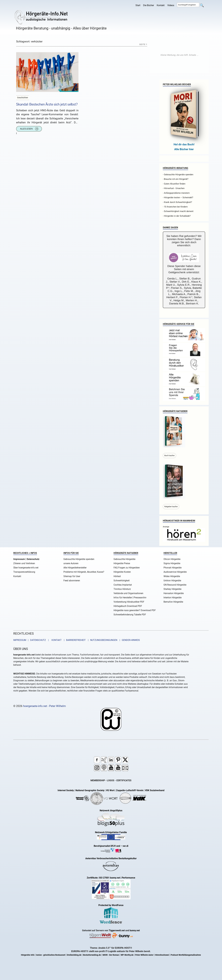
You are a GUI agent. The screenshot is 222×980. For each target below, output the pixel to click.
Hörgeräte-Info (28, 955)
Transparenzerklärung (24, 572)
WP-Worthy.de (127, 955)
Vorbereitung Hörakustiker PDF (129, 602)
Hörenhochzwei (162, 955)
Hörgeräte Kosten (122, 572)
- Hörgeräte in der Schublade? (177, 216)
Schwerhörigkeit (122, 581)
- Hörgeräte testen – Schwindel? (178, 198)
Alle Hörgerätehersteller (75, 568)
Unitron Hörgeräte (172, 581)
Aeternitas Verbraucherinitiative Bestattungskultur (111, 858)
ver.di (125, 846)
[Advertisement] (179, 55)
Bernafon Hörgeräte (173, 602)
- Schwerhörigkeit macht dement (178, 211)
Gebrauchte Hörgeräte (124, 559)
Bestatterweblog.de (92, 955)
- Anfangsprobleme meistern (176, 193)
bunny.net (135, 930)
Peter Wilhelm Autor (144, 955)
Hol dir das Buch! (184, 144)
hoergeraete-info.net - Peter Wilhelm (44, 706)
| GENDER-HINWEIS (129, 640)
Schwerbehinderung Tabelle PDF (130, 615)
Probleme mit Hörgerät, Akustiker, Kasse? (84, 572)
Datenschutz (33, 559)
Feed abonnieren (72, 581)
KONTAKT (56, 640)
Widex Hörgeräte (172, 576)
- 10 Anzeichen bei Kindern (175, 207)
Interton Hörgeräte (173, 598)
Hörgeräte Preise (122, 563)
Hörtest (117, 576)
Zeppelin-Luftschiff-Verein (130, 790)
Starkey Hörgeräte (172, 589)
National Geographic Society (90, 790)
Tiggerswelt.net (117, 930)
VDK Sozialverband (155, 790)
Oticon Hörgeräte (172, 559)
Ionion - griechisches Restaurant (51, 955)
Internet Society (66, 790)
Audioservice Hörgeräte (175, 572)
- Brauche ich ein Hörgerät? (176, 179)
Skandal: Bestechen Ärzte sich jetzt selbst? (47, 104)
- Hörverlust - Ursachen (174, 188)
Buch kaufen (169, 455)
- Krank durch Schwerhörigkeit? (177, 202)
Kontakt (161, 5)
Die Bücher (149, 5)
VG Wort (110, 790)
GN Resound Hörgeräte (175, 585)
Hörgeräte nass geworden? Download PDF (135, 610)
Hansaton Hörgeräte (174, 593)
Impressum (19, 559)
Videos (171, 5)
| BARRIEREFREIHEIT (74, 640)
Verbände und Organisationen (128, 593)
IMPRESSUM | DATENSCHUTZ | (32, 640)
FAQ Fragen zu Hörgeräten (127, 568)
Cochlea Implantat (123, 585)
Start (138, 5)
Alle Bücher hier (184, 149)
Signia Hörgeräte (172, 563)
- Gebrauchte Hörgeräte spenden (178, 175)
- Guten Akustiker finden (174, 184)
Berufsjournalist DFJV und (107, 846)
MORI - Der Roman (111, 955)
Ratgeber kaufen (171, 507)
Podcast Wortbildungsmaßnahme (186, 955)
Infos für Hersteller (123, 598)
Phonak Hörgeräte (173, 568)
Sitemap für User (72, 576)
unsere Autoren (71, 563)
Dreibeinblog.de (74, 955)
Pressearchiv (140, 598)
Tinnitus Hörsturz (122, 589)
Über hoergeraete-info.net (26, 568)
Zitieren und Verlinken (24, 563)
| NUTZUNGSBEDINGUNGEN (102, 640)
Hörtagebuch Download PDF (128, 606)
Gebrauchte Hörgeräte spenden (79, 559)
